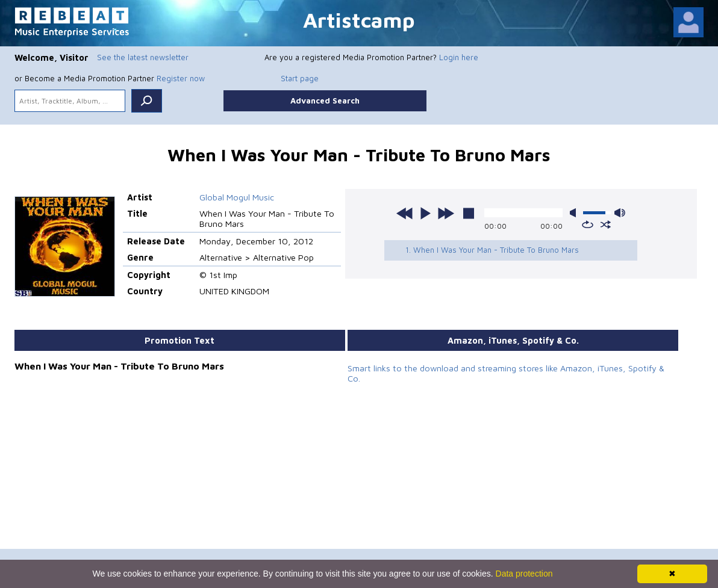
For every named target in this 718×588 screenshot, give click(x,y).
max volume (620, 213)
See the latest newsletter (143, 57)
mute (575, 213)
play (425, 213)
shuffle (606, 224)
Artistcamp (359, 20)
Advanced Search (325, 101)
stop (469, 213)
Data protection (524, 574)
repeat (588, 224)
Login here (459, 57)
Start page (300, 78)
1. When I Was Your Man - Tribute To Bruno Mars (492, 250)
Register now (181, 78)
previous (405, 213)
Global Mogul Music (237, 197)
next (446, 213)
